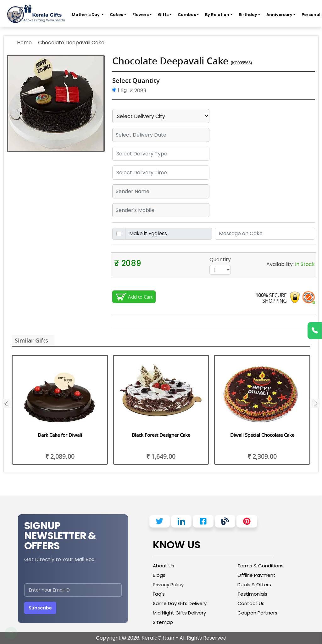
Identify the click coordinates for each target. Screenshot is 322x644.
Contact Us (251, 603)
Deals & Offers (254, 584)
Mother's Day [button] (86, 15)
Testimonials (252, 594)
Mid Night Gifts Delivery (179, 613)
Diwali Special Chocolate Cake (262, 435)
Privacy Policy (168, 584)
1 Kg (119, 90)
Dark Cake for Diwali (60, 435)
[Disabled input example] (169, 234)
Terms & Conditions (261, 566)
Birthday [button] (248, 15)
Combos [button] (187, 15)
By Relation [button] (217, 15)
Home (24, 43)
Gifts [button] (163, 15)
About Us (164, 566)
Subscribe (40, 608)
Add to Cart (140, 297)
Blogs (159, 575)
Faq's (159, 594)
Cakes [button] (116, 15)
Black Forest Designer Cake (161, 435)
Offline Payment (256, 575)
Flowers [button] (141, 15)
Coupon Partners (257, 613)
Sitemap (163, 622)
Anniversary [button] (279, 15)
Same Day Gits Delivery (180, 603)
